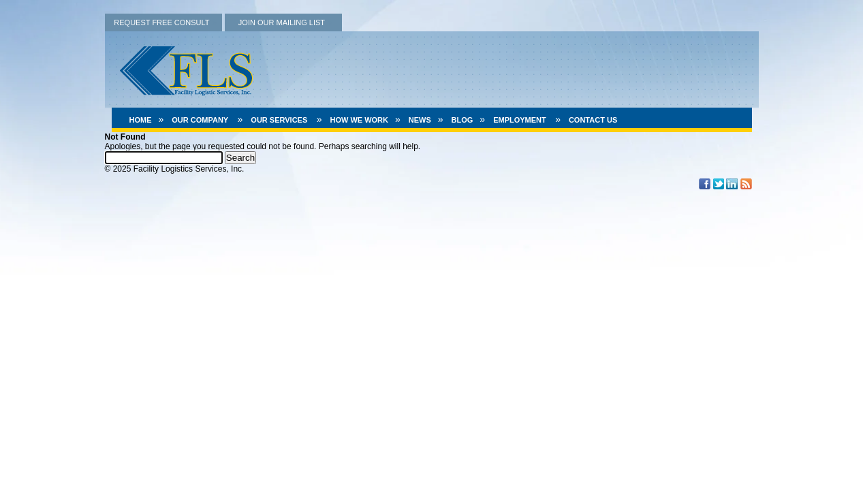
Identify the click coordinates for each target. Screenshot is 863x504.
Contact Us (593, 120)
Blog (462, 120)
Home (141, 120)
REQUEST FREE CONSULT (161, 22)
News (420, 120)
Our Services (279, 120)
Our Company (200, 120)
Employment (520, 120)
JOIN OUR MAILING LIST (282, 22)
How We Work (359, 120)
